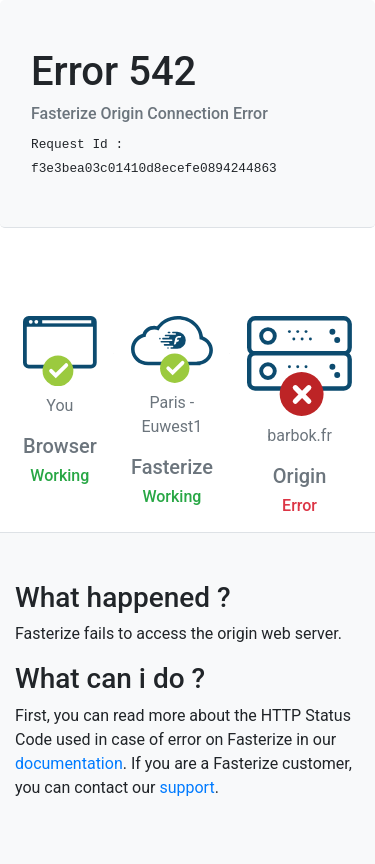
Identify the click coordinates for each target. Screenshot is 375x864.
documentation (69, 763)
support (186, 787)
